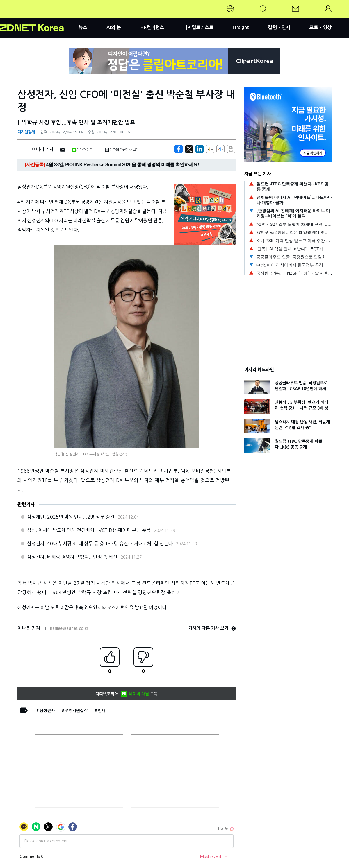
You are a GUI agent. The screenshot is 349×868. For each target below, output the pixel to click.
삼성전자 (47, 711)
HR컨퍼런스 (152, 27)
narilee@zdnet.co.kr (69, 628)
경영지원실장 (76, 711)
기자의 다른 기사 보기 (212, 628)
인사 (102, 711)
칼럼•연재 (279, 27)
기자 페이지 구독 (86, 150)
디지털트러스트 (198, 27)
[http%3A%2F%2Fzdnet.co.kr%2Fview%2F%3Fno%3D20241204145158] (200, 149)
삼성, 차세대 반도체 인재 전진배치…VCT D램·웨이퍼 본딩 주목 (89, 530)
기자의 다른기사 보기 (122, 150)
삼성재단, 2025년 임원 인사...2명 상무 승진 (71, 517)
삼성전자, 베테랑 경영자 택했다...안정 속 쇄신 (72, 557)
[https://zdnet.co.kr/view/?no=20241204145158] (179, 149)
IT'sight (241, 27)
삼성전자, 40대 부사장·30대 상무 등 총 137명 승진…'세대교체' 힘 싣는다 (100, 544)
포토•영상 (320, 27)
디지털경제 (26, 132)
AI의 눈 (114, 27)
